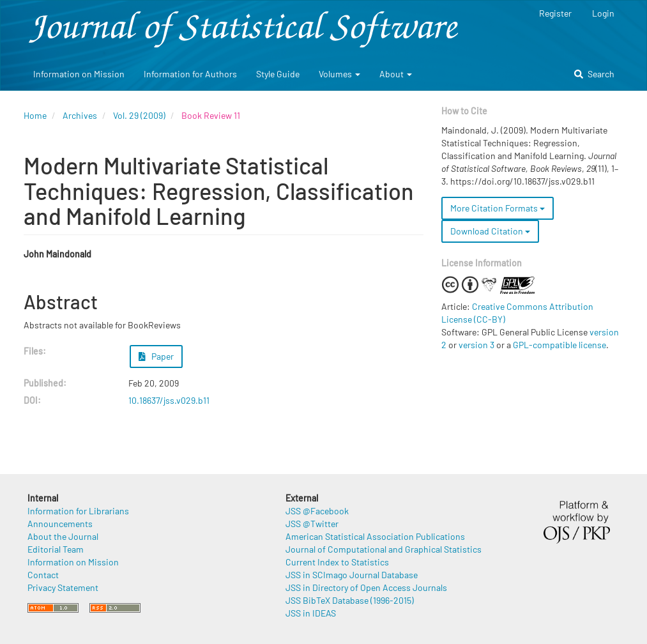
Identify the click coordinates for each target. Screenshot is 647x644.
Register (555, 13)
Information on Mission (79, 74)
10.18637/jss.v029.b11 (169, 400)
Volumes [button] (339, 74)
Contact (43, 575)
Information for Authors (190, 74)
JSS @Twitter (312, 524)
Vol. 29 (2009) (139, 115)
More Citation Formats (498, 208)
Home (35, 115)
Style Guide (278, 74)
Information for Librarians (78, 511)
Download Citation (490, 231)
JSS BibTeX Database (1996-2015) (350, 600)
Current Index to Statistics (337, 562)
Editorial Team (56, 549)
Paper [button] (156, 356)
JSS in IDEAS (311, 613)
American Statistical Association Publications (375, 536)
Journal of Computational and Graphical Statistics (384, 549)
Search (594, 74)
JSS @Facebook (317, 511)
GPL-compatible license (559, 345)
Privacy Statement (63, 587)
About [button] (396, 74)
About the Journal (63, 536)
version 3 (476, 345)
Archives (80, 115)
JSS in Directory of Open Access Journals (366, 587)
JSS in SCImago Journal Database (352, 575)
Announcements (60, 524)
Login (603, 13)
